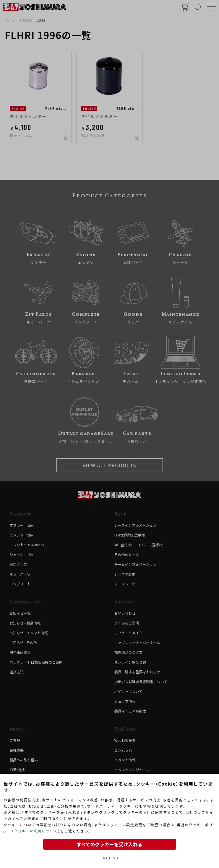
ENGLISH (109, 858)
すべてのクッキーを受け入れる (109, 844)
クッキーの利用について (36, 831)
